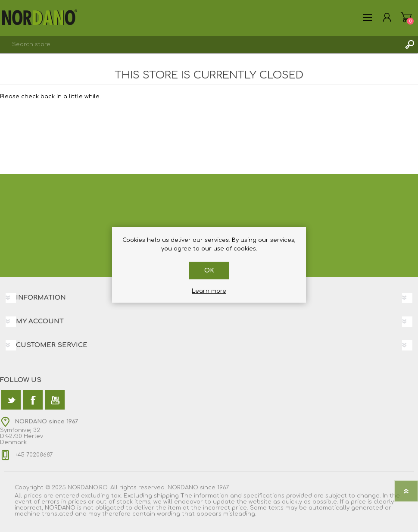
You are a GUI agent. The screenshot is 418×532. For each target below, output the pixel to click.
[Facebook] (33, 400)
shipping (166, 496)
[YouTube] (55, 400)
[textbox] (200, 44)
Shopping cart (406, 17)
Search (409, 44)
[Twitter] (11, 400)
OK (209, 271)
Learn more (209, 291)
